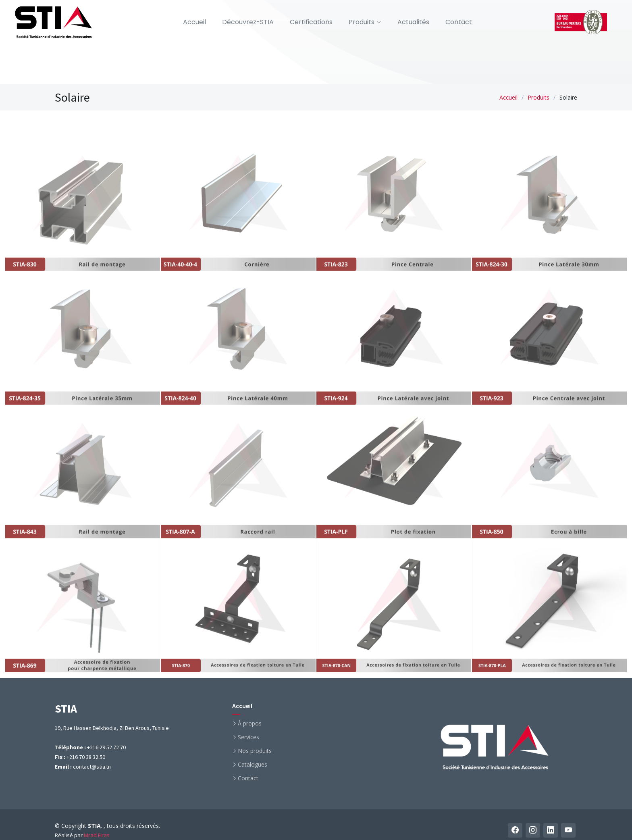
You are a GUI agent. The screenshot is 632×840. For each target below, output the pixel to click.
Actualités (413, 22)
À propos (250, 723)
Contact (459, 22)
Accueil (194, 22)
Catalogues (253, 765)
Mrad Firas (97, 835)
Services (248, 737)
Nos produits (255, 751)
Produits (538, 97)
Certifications (311, 22)
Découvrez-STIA (248, 22)
